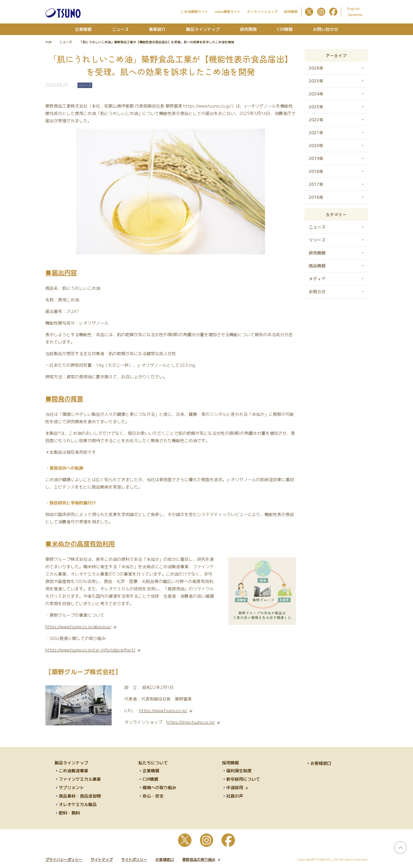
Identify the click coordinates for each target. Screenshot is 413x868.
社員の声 (235, 796)
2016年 (316, 197)
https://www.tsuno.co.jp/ (166, 711)
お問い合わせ (326, 29)
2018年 (316, 171)
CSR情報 (285, 29)
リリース (317, 240)
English (353, 9)
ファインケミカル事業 (80, 779)
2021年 (316, 133)
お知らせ (317, 292)
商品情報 (317, 266)
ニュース (120, 29)
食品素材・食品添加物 (80, 796)
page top (400, 847)
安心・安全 (153, 796)
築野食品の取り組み (201, 859)
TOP (49, 42)
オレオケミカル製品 (78, 804)
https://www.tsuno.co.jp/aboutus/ (81, 627)
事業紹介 (157, 29)
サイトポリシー (134, 859)
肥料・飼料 (69, 813)
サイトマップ (102, 859)
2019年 (316, 158)
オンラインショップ (262, 12)
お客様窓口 (321, 763)
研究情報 (317, 253)
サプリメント (71, 788)
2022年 (316, 120)
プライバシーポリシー (64, 859)
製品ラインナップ (203, 29)
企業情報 (83, 29)
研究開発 (248, 29)
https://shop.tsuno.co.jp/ (193, 722)
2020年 (316, 146)
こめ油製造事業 (73, 771)
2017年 (316, 184)
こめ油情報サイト (194, 12)
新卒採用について (243, 779)
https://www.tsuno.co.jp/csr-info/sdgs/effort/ (93, 650)
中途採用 (237, 788)
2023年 (316, 107)
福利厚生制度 (239, 771)
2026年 (316, 68)
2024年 (316, 94)
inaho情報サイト (227, 12)
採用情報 (291, 12)
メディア (317, 279)
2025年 (316, 81)
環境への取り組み (159, 788)
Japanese (355, 15)
